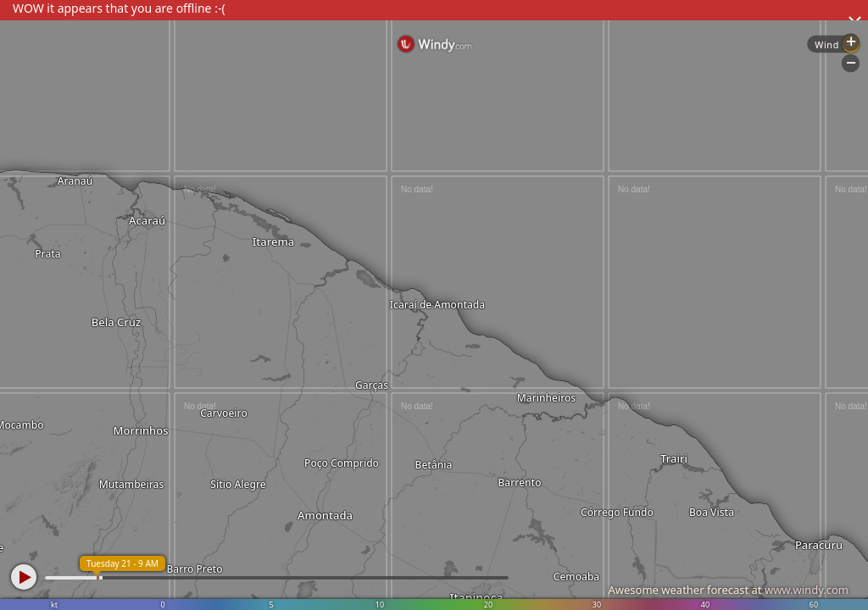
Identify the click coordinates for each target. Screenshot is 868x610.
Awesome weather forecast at (728, 590)
